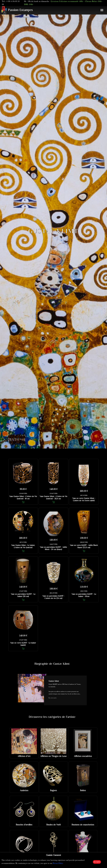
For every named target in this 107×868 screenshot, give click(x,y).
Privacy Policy (58, 863)
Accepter (97, 862)
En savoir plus (53, 698)
